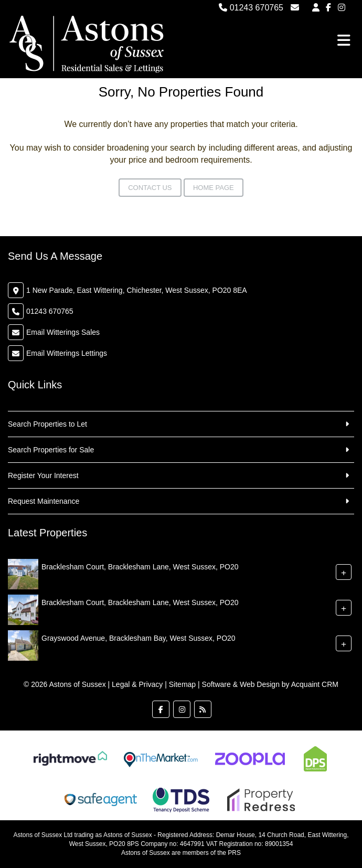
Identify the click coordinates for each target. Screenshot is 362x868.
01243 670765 (251, 8)
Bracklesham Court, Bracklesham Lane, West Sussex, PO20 (140, 567)
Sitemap (182, 684)
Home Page (214, 188)
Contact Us (150, 188)
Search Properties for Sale (51, 450)
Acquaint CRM (315, 684)
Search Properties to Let (47, 424)
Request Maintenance (44, 501)
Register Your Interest (43, 475)
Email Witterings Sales (63, 332)
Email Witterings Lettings (67, 353)
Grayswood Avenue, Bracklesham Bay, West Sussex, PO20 (139, 638)
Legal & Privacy (137, 684)
